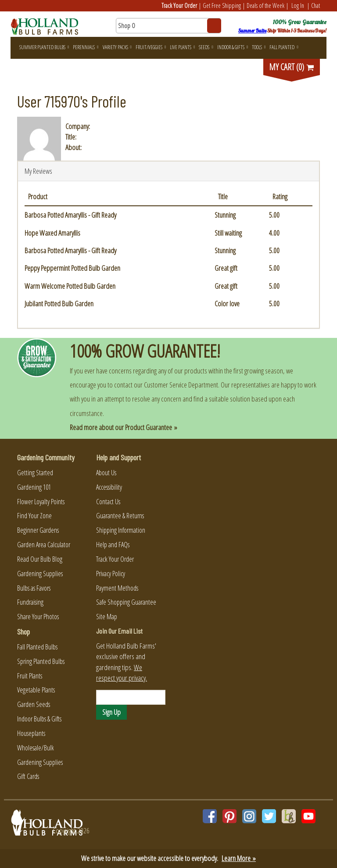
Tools (259, 47)
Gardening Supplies (40, 574)
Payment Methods (117, 588)
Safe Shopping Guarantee (126, 602)
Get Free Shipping (222, 5)
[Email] (131, 697)
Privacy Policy (111, 574)
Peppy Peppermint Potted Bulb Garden (72, 268)
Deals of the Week (265, 5)
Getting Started (35, 473)
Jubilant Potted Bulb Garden (59, 303)
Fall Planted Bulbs (37, 647)
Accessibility (109, 487)
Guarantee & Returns (120, 516)
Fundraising (30, 602)
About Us (106, 473)
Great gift (226, 268)
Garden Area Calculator (44, 545)
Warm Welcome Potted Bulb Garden (70, 286)
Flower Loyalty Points (41, 502)
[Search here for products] (168, 26)
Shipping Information (121, 530)
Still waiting (228, 233)
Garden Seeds (34, 704)
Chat (315, 5)
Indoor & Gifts (233, 47)
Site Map (107, 617)
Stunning (225, 215)
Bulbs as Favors (34, 588)
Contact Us (108, 502)
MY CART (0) (292, 67)
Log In (298, 5)
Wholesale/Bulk (36, 748)
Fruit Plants (30, 676)
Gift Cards (28, 776)
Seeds (206, 47)
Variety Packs (117, 47)
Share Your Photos (38, 617)
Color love (227, 303)
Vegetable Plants (36, 690)
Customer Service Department (181, 385)
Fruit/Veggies (151, 47)
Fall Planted (284, 47)
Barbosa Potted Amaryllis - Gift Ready (70, 215)
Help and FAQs (113, 545)
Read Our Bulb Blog (40, 559)
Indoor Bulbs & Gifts (39, 719)
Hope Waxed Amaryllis (52, 233)
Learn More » (239, 858)
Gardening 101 (34, 487)
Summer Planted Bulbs (44, 47)
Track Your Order (179, 5)
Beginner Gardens (38, 530)
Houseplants (31, 733)
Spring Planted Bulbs (41, 661)
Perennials (86, 47)
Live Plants (182, 47)
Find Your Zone (34, 516)
